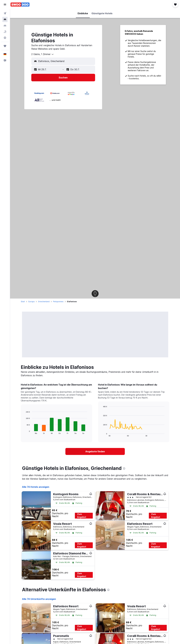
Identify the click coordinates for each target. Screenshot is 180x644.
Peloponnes (58, 302)
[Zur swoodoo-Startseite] (20, 5)
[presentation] (124, 468)
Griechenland (44, 302)
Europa (31, 302)
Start (23, 302)
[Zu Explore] (5, 38)
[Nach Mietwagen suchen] (5, 26)
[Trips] (5, 46)
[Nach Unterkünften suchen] (5, 19)
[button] (5, 5)
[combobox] (43, 54)
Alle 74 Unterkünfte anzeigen (39, 599)
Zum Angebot (82, 516)
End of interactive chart (24, 432)
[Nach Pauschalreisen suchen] (5, 32)
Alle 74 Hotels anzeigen (36, 487)
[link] (95, 451)
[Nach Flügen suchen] (5, 13)
